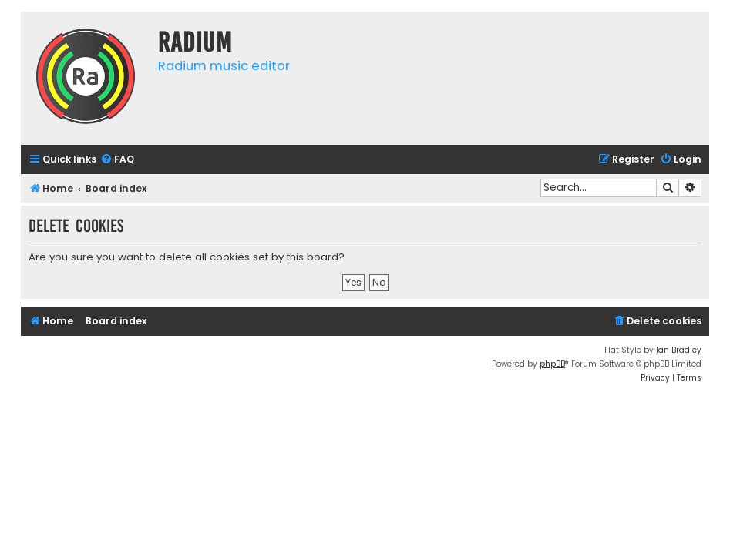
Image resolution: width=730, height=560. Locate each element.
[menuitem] (117, 160)
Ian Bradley (679, 350)
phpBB (552, 364)
